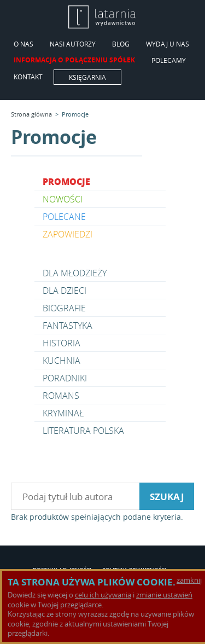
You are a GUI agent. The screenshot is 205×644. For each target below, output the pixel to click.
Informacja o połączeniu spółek (74, 61)
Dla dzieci (65, 291)
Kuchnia (61, 361)
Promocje (75, 114)
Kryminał (63, 413)
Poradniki (65, 378)
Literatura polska (83, 431)
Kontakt (28, 77)
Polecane (64, 217)
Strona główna (31, 114)
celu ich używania (103, 595)
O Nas (24, 44)
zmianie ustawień (164, 595)
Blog (121, 44)
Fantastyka (68, 326)
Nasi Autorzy (73, 44)
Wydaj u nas (168, 44)
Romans (61, 396)
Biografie (64, 308)
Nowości (63, 199)
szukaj (167, 497)
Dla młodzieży (75, 273)
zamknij (189, 580)
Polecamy (169, 61)
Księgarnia (87, 77)
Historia (61, 343)
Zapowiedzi (68, 234)
